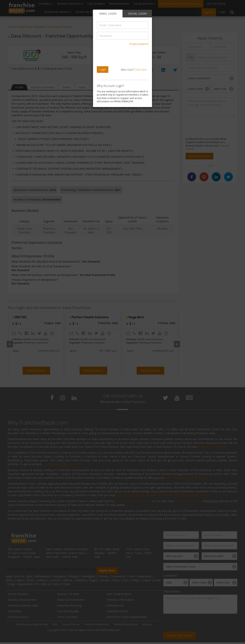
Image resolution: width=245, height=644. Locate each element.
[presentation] (123, 56)
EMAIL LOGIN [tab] (108, 14)
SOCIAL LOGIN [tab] (137, 14)
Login (103, 69)
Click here (141, 70)
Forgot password (139, 44)
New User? (134, 70)
